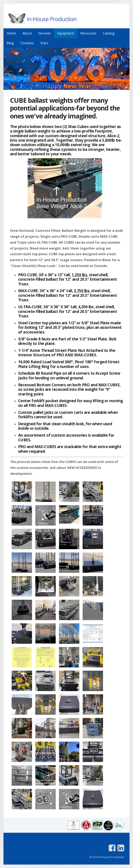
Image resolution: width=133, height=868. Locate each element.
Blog (10, 43)
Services (45, 33)
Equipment (66, 33)
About (27, 33)
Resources (88, 33)
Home (11, 33)
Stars (44, 43)
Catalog (109, 33)
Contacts (27, 43)
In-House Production (66, 18)
